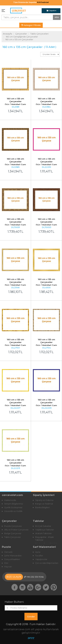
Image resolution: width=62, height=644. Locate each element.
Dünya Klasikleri (12, 559)
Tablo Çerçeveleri (39, 34)
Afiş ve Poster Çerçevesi (16, 530)
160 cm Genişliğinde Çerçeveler (22, 37)
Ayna (38, 552)
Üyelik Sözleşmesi (13, 507)
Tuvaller (39, 556)
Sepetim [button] (51, 11)
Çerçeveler (21, 34)
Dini (6, 563)
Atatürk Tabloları (43, 533)
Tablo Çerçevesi (12, 537)
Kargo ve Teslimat (44, 504)
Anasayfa (7, 34)
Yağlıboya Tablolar (45, 530)
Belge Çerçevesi (13, 533)
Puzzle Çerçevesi (13, 526)
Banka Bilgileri (42, 507)
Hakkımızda (10, 500)
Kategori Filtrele (31, 25)
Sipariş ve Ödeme (44, 500)
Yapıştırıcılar (41, 559)
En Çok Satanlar (43, 526)
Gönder (31, 617)
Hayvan (8, 567)
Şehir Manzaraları (13, 556)
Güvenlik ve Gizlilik (13, 511)
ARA (57, 17)
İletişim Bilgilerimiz (14, 504)
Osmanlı (8, 552)
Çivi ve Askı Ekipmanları (47, 563)
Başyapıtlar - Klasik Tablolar (44, 539)
